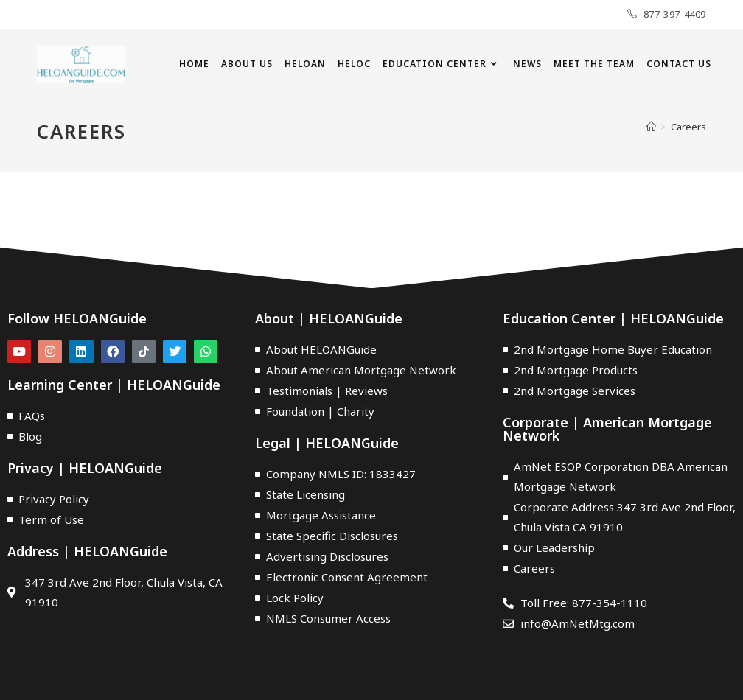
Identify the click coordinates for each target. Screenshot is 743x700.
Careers (688, 127)
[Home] (651, 127)
